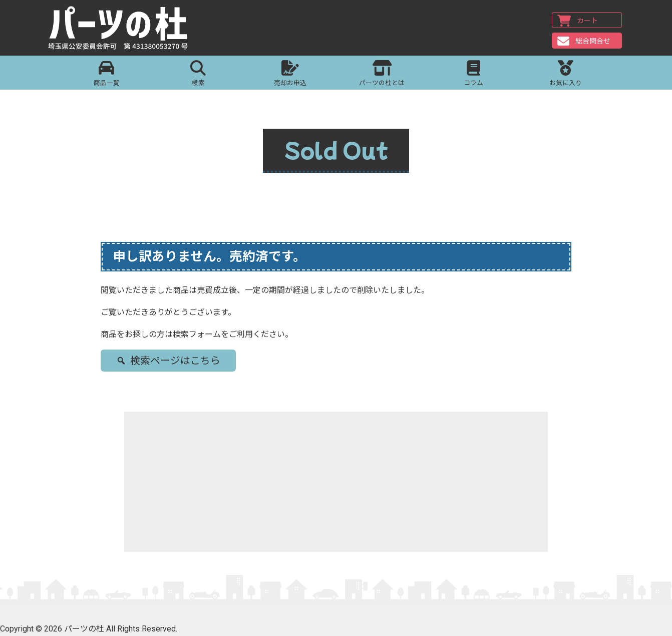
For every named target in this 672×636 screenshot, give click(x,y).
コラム (473, 75)
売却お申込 (290, 75)
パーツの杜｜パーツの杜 (121, 29)
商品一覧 (106, 75)
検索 (198, 75)
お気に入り (566, 75)
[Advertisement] (336, 482)
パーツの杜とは (382, 75)
